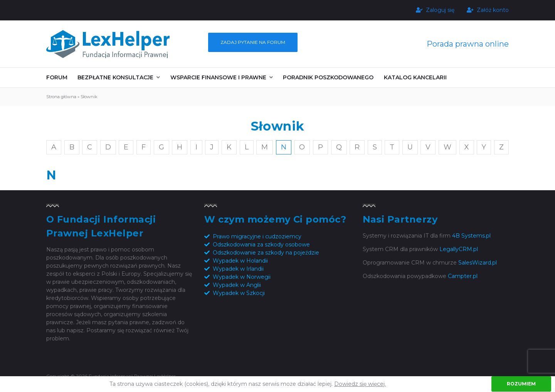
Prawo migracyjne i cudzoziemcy (257, 236)
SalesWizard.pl (478, 263)
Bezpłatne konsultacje (115, 77)
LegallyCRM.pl (459, 249)
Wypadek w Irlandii (238, 269)
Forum (57, 77)
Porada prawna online (468, 44)
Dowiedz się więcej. (360, 384)
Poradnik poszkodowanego (328, 77)
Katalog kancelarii (415, 77)
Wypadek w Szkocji (239, 293)
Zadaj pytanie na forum (253, 42)
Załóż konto (488, 10)
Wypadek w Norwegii (242, 277)
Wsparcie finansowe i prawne (218, 77)
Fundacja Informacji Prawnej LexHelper (108, 44)
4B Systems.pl (471, 236)
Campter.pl (463, 276)
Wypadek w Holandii (240, 261)
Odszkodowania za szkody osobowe (261, 245)
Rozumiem (521, 384)
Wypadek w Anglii (237, 285)
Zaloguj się (435, 10)
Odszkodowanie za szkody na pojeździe (266, 253)
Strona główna (61, 97)
